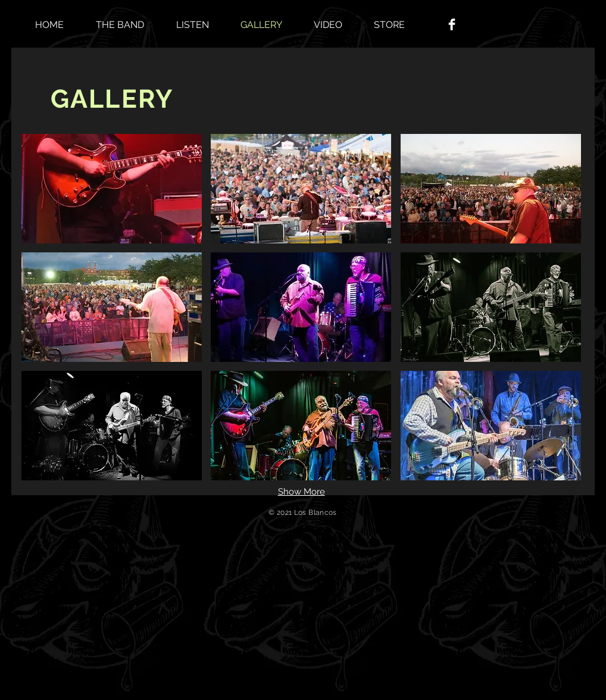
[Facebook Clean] (452, 24)
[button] (112, 189)
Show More (302, 492)
